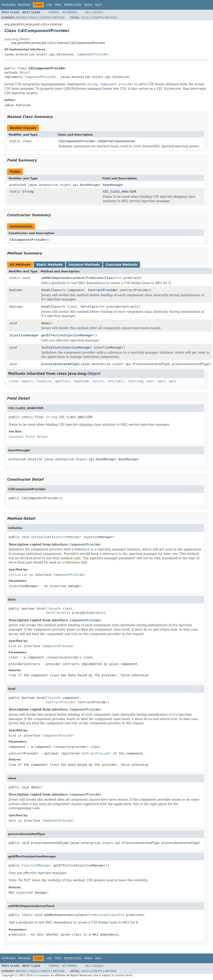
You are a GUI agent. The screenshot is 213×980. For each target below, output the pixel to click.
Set (83, 307)
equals (27, 381)
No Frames (70, 12)
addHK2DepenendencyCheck (63, 278)
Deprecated (73, 5)
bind (45, 290)
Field (33, 18)
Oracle (37, 975)
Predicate (94, 278)
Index (88, 5)
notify (98, 381)
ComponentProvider (93, 54)
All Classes (95, 12)
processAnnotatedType (60, 364)
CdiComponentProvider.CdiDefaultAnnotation (97, 141)
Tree (58, 5)
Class (109, 278)
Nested (21, 18)
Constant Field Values (28, 437)
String (28, 191)
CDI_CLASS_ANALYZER (120, 191)
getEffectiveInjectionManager (67, 335)
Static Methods (49, 265)
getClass (63, 381)
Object (25, 72)
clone (13, 381)
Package (24, 5)
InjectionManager (24, 335)
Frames (54, 12)
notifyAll (116, 381)
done (45, 323)
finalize (44, 381)
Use (49, 5)
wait (150, 381)
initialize (51, 347)
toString (135, 381)
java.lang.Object (17, 39)
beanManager (113, 185)
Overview (8, 5)
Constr (45, 18)
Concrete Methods (122, 265)
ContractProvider (103, 290)
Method (59, 18)
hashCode (81, 381)
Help (99, 5)
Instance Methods (84, 265)
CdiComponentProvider (28, 240)
